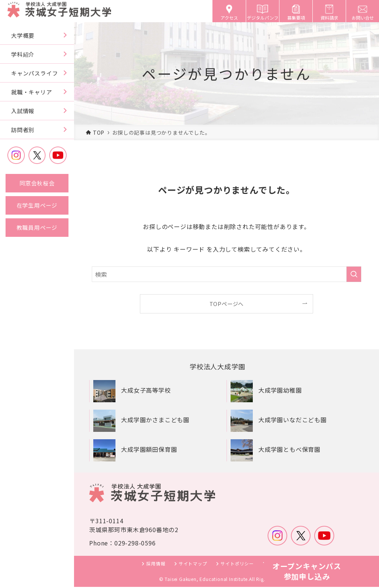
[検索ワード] (227, 274)
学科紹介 (23, 54)
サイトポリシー (237, 565)
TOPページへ (227, 304)
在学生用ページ (37, 205)
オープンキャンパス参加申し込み (307, 571)
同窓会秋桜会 (37, 183)
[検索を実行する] (354, 274)
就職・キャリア (32, 92)
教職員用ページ (37, 227)
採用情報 (156, 565)
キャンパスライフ (34, 73)
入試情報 (23, 111)
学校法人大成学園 (220, 367)
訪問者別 (23, 130)
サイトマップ (193, 565)
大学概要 (23, 35)
